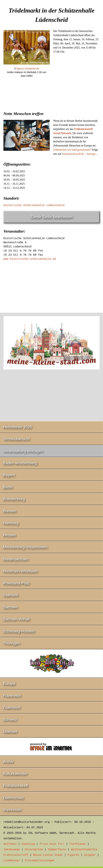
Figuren (73, 855)
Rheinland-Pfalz (16, 583)
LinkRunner (12, 861)
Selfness (10, 844)
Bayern (9, 475)
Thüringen (12, 643)
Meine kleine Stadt (48, 855)
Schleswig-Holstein (19, 631)
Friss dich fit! (52, 844)
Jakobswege (12, 850)
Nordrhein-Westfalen (20, 571)
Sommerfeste (57, 850)
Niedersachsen (16, 559)
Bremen (10, 511)
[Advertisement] (51, 108)
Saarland (11, 595)
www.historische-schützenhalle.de (30, 259)
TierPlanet (78, 844)
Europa (9, 684)
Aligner (90, 855)
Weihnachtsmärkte (84, 850)
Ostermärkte (34, 850)
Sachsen (10, 607)
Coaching (28, 844)
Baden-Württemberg (20, 463)
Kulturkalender (15, 774)
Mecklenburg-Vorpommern (25, 547)
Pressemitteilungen (40, 861)
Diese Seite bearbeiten (52, 217)
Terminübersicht (16, 439)
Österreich (12, 708)
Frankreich (12, 696)
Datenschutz (14, 798)
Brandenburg (14, 499)
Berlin (8, 487)
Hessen (10, 535)
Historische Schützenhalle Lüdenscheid (34, 205)
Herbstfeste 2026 (18, 427)
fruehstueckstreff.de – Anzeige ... (80, 154)
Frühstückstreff (16, 786)
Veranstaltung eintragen (23, 451)
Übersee (10, 732)
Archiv (8, 762)
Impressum (12, 810)
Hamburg (11, 523)
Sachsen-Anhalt (16, 619)
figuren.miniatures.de (28, 69)
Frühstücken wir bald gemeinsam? (72, 150)
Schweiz (10, 720)
